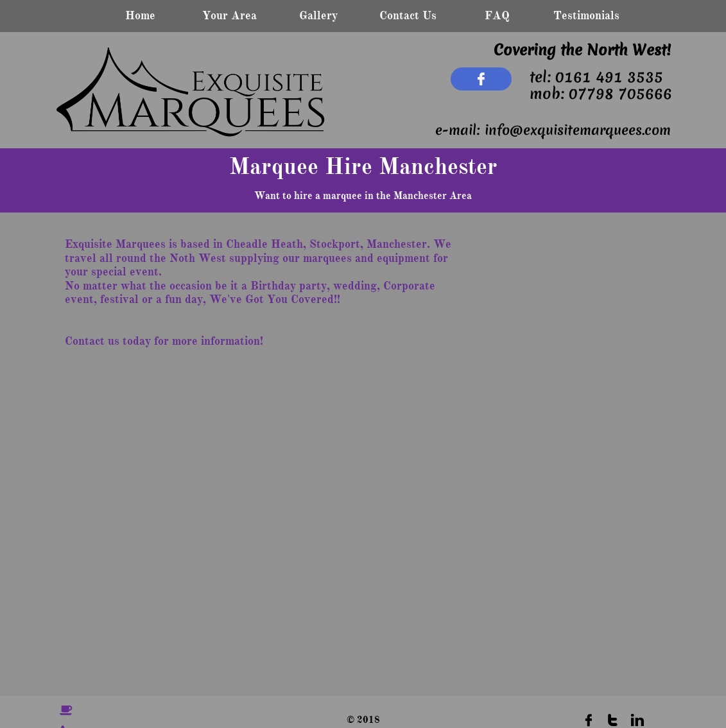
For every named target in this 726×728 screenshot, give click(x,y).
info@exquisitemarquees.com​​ (578, 130)
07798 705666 (620, 94)
